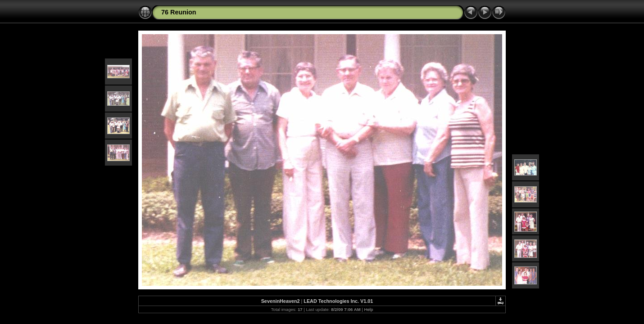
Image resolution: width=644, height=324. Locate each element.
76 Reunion (179, 12)
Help (369, 309)
